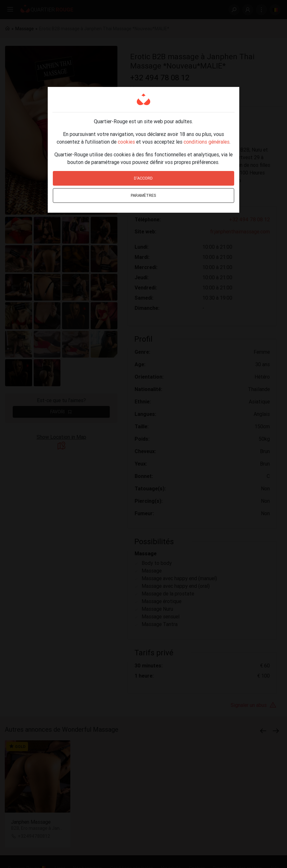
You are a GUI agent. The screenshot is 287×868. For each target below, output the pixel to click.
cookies (126, 142)
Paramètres (143, 195)
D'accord (143, 178)
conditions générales (206, 142)
